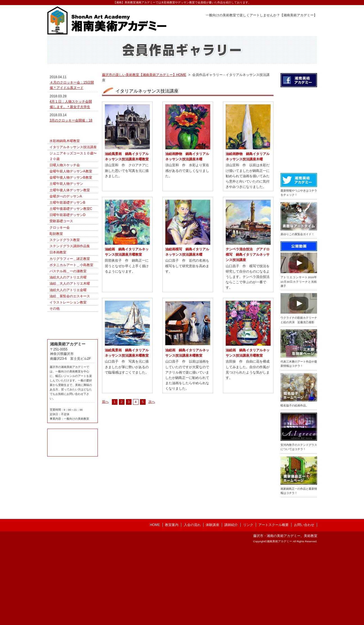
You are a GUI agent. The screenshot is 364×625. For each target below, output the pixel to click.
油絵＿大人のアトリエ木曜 (70, 326)
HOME (155, 601)
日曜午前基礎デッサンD (68, 257)
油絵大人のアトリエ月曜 (68, 320)
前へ (105, 414)
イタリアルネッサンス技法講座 (73, 190)
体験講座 (212, 601)
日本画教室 (58, 295)
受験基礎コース (61, 264)
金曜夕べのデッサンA (66, 239)
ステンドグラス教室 (65, 282)
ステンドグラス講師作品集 (70, 289)
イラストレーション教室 (68, 345)
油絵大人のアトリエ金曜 (68, 332)
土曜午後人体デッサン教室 (70, 233)
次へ (152, 414)
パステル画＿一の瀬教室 (68, 314)
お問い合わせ (304, 601)
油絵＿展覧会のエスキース (70, 339)
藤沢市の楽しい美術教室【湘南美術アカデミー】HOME (144, 87)
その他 (55, 351)
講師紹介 (231, 601)
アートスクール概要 (273, 601)
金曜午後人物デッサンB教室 (71, 220)
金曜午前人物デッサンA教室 (71, 214)
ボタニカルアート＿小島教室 (71, 307)
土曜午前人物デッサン (66, 226)
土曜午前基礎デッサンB (67, 245)
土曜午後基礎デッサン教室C (71, 251)
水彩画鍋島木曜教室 (65, 183)
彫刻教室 (56, 276)
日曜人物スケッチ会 (65, 208)
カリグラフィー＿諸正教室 (70, 301)
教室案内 (172, 601)
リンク (248, 601)
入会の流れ (192, 601)
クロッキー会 (60, 270)
